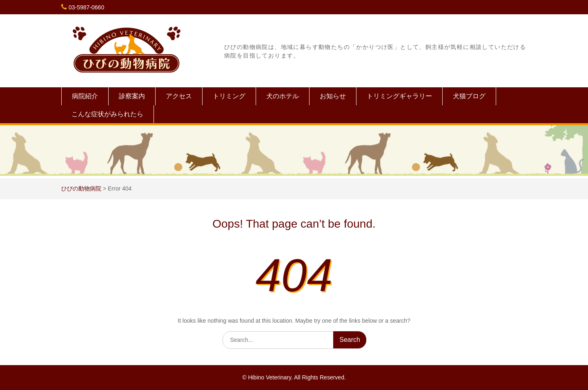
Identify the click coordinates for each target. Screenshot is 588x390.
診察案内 (132, 96)
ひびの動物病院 (81, 188)
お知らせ (333, 96)
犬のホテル (283, 96)
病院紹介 (85, 96)
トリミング (229, 96)
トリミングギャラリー (399, 96)
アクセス (179, 96)
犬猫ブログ (469, 96)
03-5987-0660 (86, 7)
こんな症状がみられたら (107, 114)
